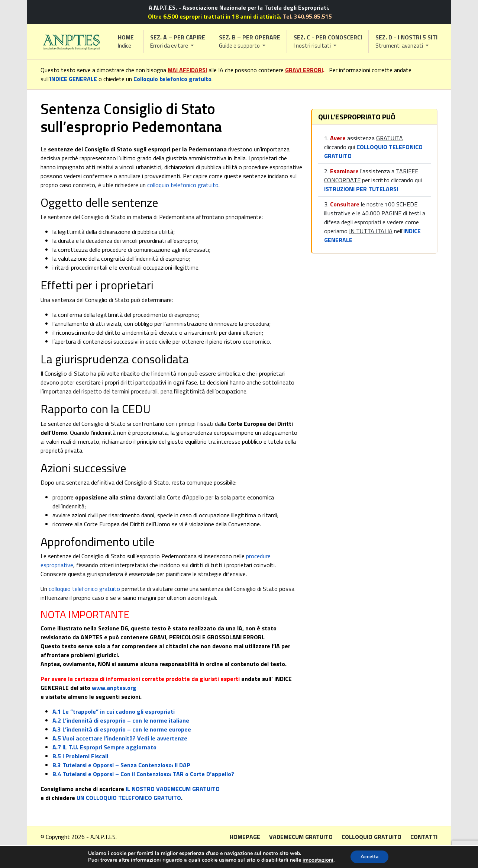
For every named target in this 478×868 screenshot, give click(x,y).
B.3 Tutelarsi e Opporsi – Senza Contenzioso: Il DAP (121, 765)
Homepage (245, 837)
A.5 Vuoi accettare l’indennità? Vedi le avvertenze (120, 738)
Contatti (424, 837)
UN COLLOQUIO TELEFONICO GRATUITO (129, 798)
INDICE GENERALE (73, 79)
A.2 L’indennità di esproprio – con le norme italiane (121, 720)
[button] (178, 41)
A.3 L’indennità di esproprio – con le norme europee (122, 729)
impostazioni (317, 860)
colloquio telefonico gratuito (183, 185)
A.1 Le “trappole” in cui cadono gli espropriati (114, 711)
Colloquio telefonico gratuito (172, 79)
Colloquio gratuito (372, 837)
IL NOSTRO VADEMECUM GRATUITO (173, 789)
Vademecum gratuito (301, 837)
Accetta (369, 856)
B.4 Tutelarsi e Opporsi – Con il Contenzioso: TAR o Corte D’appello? (143, 774)
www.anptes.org (114, 688)
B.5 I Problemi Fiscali (80, 756)
